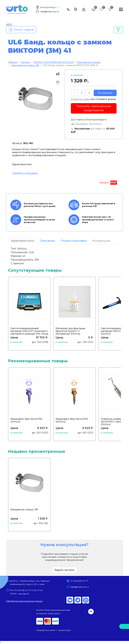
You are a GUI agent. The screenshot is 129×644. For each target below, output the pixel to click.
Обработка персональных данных (24, 601)
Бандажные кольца (89, 62)
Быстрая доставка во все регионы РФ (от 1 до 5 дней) (33, 205)
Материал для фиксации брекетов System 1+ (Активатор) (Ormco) (70, 331)
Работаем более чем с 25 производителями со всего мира (91, 220)
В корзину (105, 93)
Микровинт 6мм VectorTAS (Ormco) (26, 420)
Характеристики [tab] (23, 241)
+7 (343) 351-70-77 (79, 581)
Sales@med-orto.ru (47, 11)
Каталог (26, 62)
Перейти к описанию (25, 173)
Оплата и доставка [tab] (74, 241)
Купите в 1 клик (80, 99)
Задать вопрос (64, 570)
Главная (13, 62)
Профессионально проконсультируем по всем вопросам (33, 220)
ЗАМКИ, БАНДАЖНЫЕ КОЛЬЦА (54, 62)
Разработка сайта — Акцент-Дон (54, 630)
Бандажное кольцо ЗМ (25, 65)
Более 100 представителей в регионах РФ (92, 205)
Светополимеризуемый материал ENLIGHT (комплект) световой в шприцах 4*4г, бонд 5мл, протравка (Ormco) (29, 332)
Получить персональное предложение (94, 108)
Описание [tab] (47, 241)
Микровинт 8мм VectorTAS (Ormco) (72, 420)
